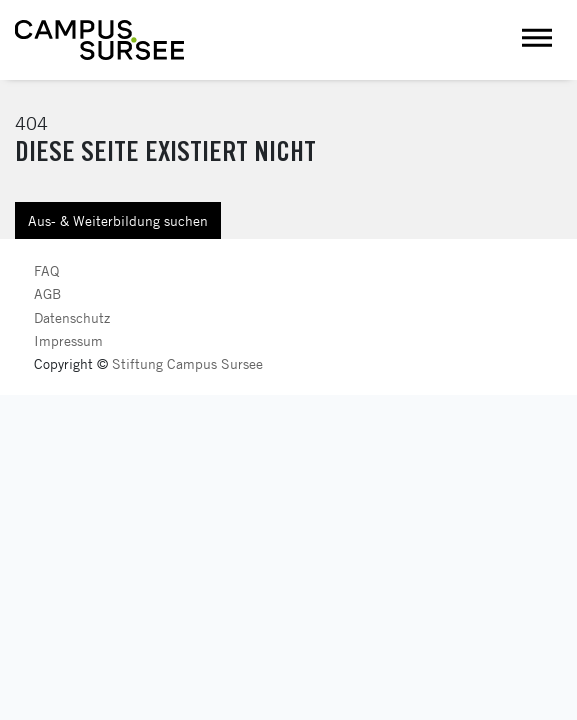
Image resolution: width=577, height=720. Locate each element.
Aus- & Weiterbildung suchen (118, 220)
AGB (47, 293)
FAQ (46, 270)
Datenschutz (72, 317)
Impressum (68, 340)
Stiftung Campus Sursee (187, 363)
